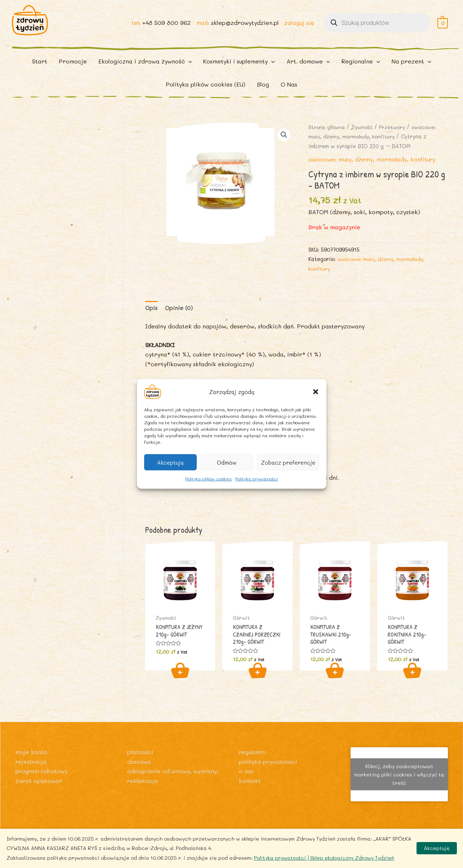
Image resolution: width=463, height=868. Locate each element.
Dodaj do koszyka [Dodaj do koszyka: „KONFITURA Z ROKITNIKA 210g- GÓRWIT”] (412, 679)
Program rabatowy (43, 771)
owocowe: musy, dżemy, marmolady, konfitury (373, 167)
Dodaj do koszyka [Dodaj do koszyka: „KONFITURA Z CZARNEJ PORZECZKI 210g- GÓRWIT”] (258, 679)
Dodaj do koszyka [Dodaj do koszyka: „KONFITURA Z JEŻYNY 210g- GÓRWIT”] (180, 679)
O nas (246, 771)
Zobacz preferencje (288, 462)
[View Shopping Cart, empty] (443, 26)
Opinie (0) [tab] (180, 316)
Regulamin (253, 752)
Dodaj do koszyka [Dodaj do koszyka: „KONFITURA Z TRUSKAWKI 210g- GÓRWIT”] (335, 679)
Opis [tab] (152, 316)
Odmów (227, 462)
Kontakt (250, 780)
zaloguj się (299, 26)
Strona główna (327, 135)
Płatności (141, 752)
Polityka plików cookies (208, 479)
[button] (316, 392)
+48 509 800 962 (166, 26)
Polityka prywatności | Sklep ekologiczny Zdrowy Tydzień (324, 858)
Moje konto (31, 752)
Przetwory (395, 135)
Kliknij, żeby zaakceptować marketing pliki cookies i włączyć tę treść (399, 774)
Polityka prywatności (257, 479)
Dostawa (139, 761)
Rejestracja (32, 761)
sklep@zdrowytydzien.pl (245, 26)
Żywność (364, 135)
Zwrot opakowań (39, 780)
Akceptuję (170, 462)
